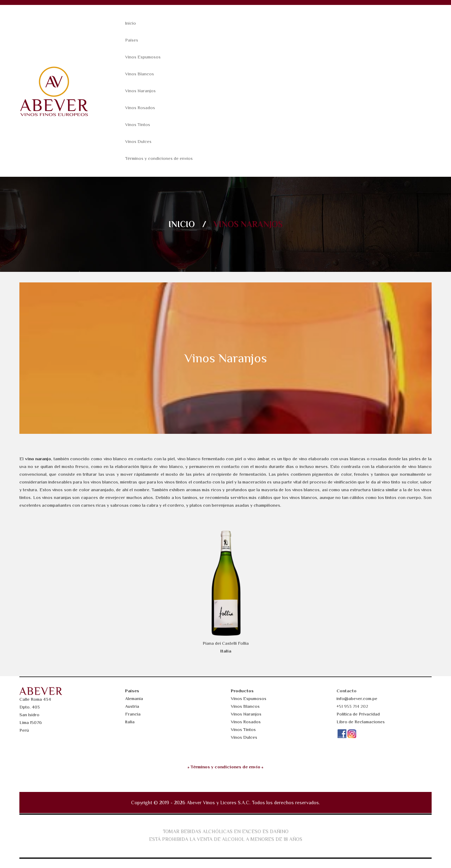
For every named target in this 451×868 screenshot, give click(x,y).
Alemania (134, 698)
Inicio (131, 23)
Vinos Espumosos (143, 57)
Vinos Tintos (138, 124)
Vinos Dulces (138, 141)
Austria (132, 706)
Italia (130, 722)
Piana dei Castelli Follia (226, 643)
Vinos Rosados (140, 108)
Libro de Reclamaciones (361, 722)
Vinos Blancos (140, 74)
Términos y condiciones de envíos (159, 158)
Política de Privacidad (358, 714)
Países (132, 40)
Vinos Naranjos (140, 91)
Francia (133, 714)
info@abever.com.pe (357, 698)
